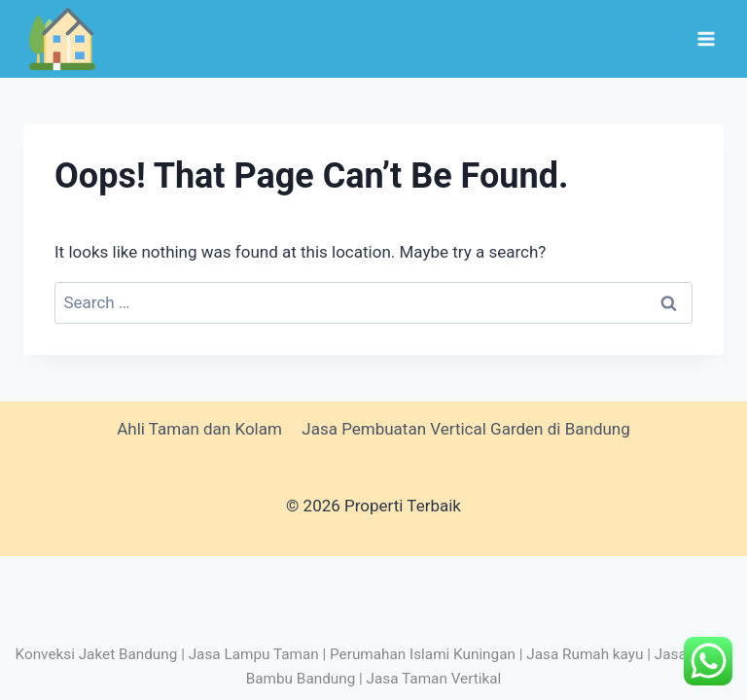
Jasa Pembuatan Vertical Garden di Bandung (466, 429)
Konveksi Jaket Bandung (97, 654)
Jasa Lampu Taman (254, 654)
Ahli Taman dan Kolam (199, 429)
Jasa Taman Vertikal (434, 679)
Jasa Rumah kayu (585, 654)
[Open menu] (706, 38)
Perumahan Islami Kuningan (423, 654)
